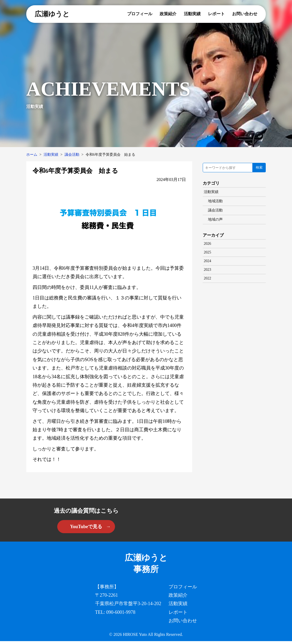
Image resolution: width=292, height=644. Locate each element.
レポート (216, 14)
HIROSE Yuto (135, 637)
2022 (207, 278)
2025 (207, 252)
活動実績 (192, 14)
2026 (207, 244)
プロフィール (140, 14)
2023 (207, 270)
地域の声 (215, 219)
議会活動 (72, 155)
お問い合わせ (245, 14)
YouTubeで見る (86, 527)
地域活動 (215, 201)
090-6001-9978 (121, 615)
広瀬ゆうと (52, 14)
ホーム (32, 155)
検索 (259, 167)
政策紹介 (168, 14)
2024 (207, 261)
